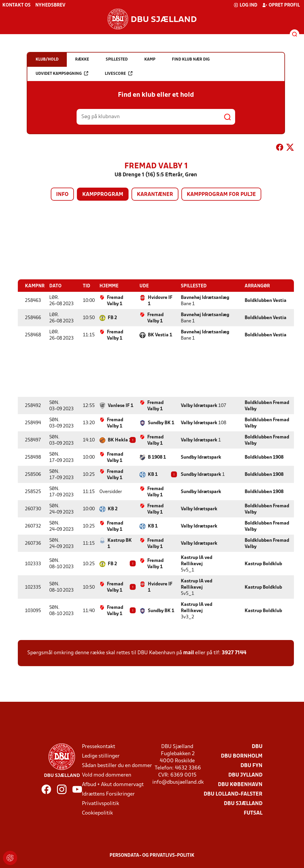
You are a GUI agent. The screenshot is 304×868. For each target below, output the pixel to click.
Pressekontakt (99, 746)
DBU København (240, 784)
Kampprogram (103, 195)
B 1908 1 (157, 457)
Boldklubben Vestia (266, 300)
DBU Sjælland (243, 803)
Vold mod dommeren (107, 775)
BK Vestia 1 (160, 335)
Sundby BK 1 (161, 423)
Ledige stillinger (101, 756)
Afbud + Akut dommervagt (113, 784)
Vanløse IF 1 (121, 406)
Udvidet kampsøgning (62, 73)
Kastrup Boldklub (263, 564)
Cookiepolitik (97, 813)
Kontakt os (16, 5)
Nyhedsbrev (50, 5)
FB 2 (112, 318)
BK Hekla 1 (120, 440)
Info (62, 195)
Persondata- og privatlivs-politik (152, 855)
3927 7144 (234, 653)
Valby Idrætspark (199, 406)
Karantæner (155, 195)
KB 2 (113, 509)
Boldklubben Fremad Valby (267, 406)
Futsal (253, 813)
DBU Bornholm (242, 756)
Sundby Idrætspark (201, 457)
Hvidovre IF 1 (160, 301)
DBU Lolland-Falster (233, 794)
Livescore (119, 73)
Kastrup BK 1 (120, 543)
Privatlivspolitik (100, 803)
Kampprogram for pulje (221, 195)
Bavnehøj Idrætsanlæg (205, 297)
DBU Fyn (251, 765)
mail (189, 653)
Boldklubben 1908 (264, 457)
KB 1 (153, 474)
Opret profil (281, 5)
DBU (257, 746)
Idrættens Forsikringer (108, 794)
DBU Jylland (245, 775)
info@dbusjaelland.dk (178, 782)
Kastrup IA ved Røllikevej (197, 561)
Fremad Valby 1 (115, 301)
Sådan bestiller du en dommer (117, 765)
